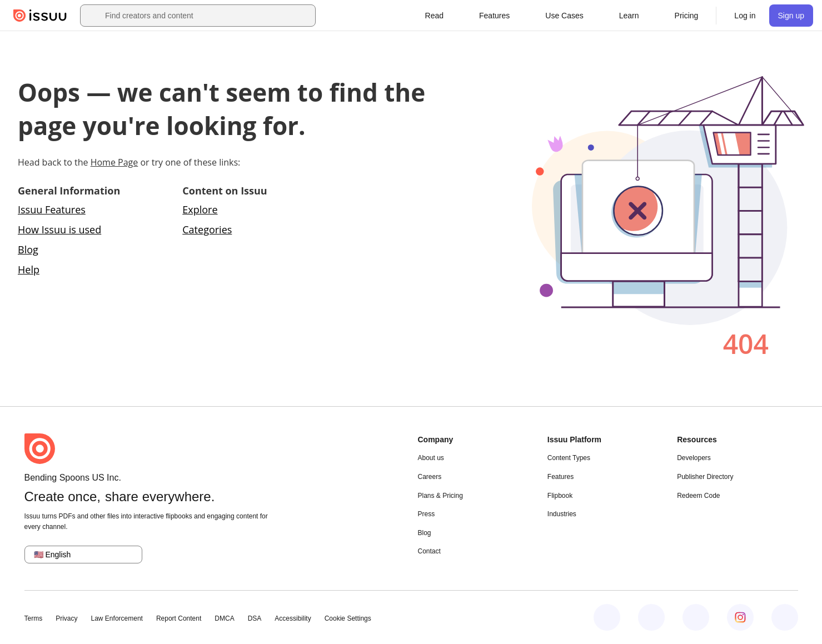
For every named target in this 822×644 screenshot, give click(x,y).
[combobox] (208, 16)
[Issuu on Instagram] (740, 617)
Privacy (66, 618)
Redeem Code (698, 496)
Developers (694, 458)
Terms (34, 618)
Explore (200, 209)
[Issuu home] (40, 16)
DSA (255, 618)
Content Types (569, 458)
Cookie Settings (348, 618)
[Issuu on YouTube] (785, 617)
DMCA (224, 618)
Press (427, 514)
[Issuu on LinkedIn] (651, 617)
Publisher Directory (705, 477)
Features (561, 477)
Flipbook (560, 496)
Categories (207, 229)
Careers (430, 477)
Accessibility (293, 618)
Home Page (114, 162)
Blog (28, 249)
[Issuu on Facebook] (607, 617)
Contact (429, 551)
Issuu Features (52, 209)
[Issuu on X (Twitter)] (696, 617)
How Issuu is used (59, 229)
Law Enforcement (117, 618)
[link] (687, 16)
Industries (562, 514)
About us (431, 458)
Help (29, 269)
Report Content (179, 618)
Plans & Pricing (440, 496)
